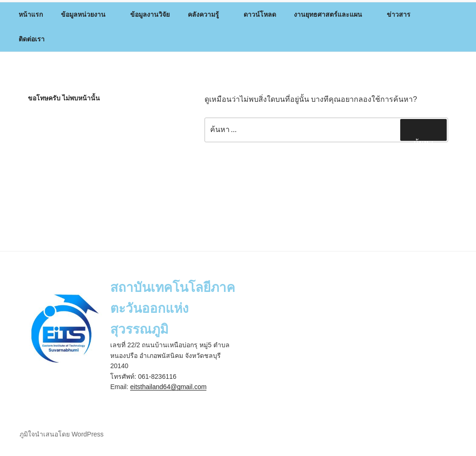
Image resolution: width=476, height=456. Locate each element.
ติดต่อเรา (32, 39)
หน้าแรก (31, 14)
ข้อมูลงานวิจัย (150, 14)
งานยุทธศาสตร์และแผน (332, 14)
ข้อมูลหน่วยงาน (88, 14)
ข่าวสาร (403, 14)
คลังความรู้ (208, 14)
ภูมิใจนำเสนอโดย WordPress (62, 434)
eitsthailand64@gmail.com (168, 387)
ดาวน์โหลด (260, 14)
